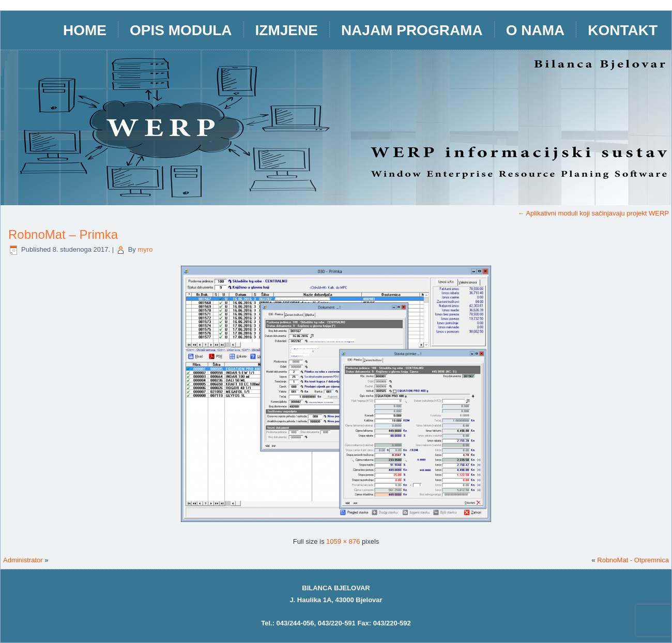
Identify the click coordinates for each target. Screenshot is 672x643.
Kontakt (623, 30)
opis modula (181, 30)
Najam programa (412, 30)
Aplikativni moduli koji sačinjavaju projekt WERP (593, 213)
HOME (85, 30)
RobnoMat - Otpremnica (633, 560)
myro (145, 249)
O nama (536, 30)
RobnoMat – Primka (63, 234)
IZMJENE (287, 30)
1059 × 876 (343, 541)
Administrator (23, 560)
